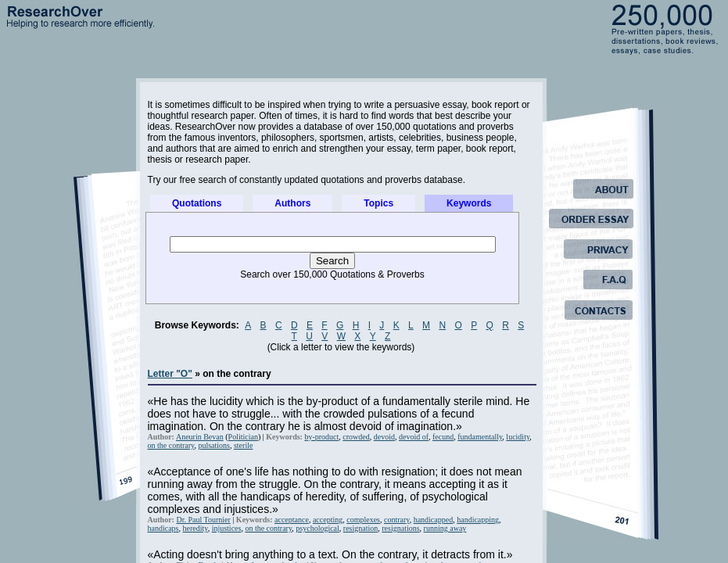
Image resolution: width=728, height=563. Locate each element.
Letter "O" (170, 374)
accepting (328, 520)
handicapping (478, 520)
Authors (292, 203)
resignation (360, 528)
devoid (384, 437)
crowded (356, 437)
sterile (243, 445)
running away (445, 528)
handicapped (434, 520)
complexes (363, 520)
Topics (378, 203)
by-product (321, 437)
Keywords (469, 203)
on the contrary (171, 445)
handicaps (163, 528)
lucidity (518, 437)
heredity (195, 528)
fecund (443, 437)
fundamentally (480, 437)
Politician (243, 437)
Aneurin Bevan (200, 437)
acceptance (292, 520)
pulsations (214, 445)
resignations (400, 528)
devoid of (414, 437)
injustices (227, 528)
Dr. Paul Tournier (203, 520)
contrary (397, 520)
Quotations (197, 203)
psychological (317, 528)
